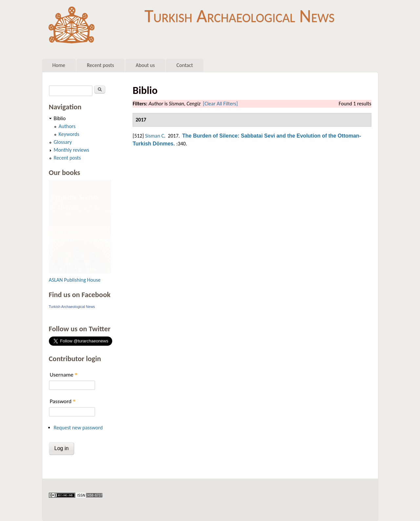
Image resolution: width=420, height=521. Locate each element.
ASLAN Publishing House (75, 280)
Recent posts (101, 65)
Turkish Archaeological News (239, 16)
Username (64, 375)
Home (59, 65)
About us (145, 65)
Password (63, 401)
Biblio (60, 118)
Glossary (63, 142)
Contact (185, 65)
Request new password (78, 428)
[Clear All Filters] (220, 104)
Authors (67, 126)
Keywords (69, 134)
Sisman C (155, 136)
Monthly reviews (72, 150)
